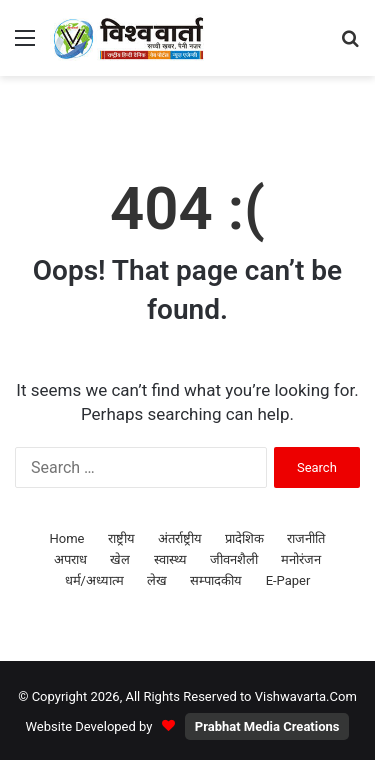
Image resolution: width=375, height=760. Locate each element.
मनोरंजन (301, 559)
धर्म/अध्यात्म (94, 580)
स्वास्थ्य (170, 559)
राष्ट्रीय (121, 538)
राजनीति (306, 538)
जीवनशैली (234, 559)
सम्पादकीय (216, 580)
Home (67, 538)
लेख (157, 580)
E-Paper (288, 580)
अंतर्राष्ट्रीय (180, 538)
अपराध (70, 559)
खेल (120, 559)
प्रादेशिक (244, 538)
